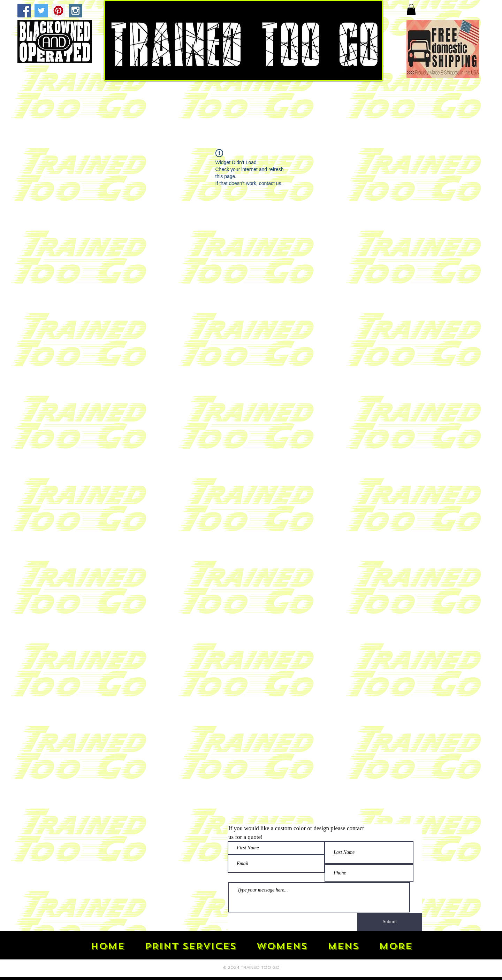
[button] (411, 9)
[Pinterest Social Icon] (58, 11)
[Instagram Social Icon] (75, 11)
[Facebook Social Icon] (24, 11)
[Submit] (390, 922)
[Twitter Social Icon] (41, 11)
